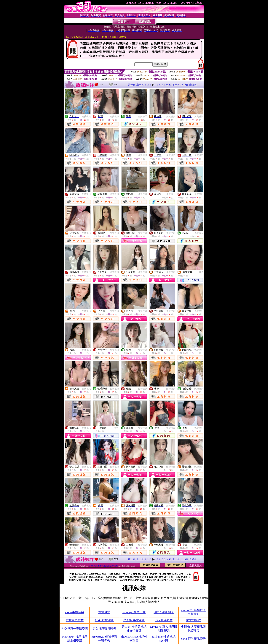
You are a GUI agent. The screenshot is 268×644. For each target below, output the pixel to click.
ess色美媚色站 (75, 612)
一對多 (200, 272)
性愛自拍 (104, 612)
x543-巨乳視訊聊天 (193, 639)
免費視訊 (86, 116)
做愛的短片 (193, 620)
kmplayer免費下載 (134, 612)
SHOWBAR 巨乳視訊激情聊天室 (103, 566)
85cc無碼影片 (164, 620)
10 (170, 85)
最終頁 (193, 85)
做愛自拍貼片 (75, 620)
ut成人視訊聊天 (164, 612)
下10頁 (185, 85)
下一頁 (176, 85)
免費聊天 (143, 116)
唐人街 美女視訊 (134, 620)
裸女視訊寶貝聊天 (104, 629)
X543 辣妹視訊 (104, 620)
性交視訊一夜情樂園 (75, 629)
